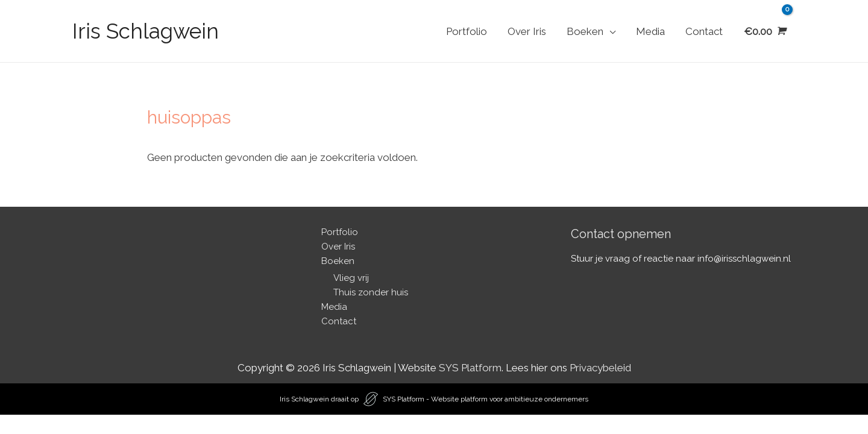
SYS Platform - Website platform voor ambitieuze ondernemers (486, 399)
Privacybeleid (600, 368)
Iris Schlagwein (146, 31)
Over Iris (527, 31)
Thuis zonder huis (371, 292)
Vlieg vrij (351, 278)
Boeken (585, 31)
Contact (704, 31)
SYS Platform (470, 368)
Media (650, 31)
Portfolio (467, 31)
